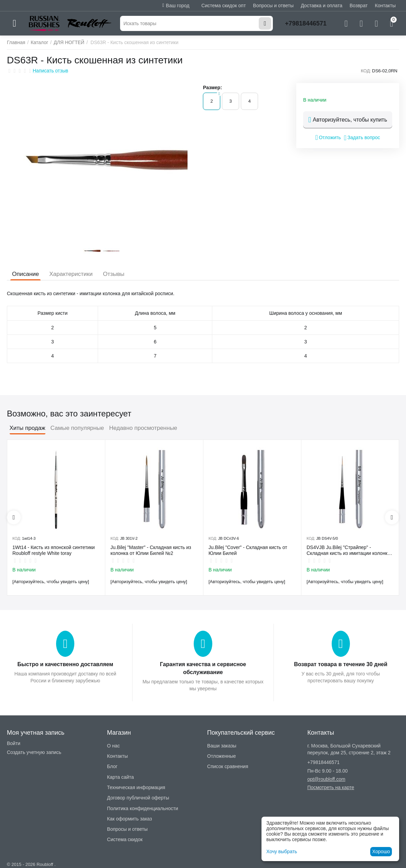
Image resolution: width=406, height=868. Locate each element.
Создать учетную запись (34, 752)
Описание (25, 274)
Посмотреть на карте (331, 787)
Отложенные (221, 756)
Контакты (385, 6)
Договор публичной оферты (138, 798)
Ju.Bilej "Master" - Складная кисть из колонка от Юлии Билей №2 (151, 550)
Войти (14, 743)
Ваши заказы (222, 746)
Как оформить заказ (130, 819)
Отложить (328, 137)
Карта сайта (120, 777)
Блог (112, 766)
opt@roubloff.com (326, 779)
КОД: (366, 71)
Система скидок (125, 839)
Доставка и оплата (322, 6)
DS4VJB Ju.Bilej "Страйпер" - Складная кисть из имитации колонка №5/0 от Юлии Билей (348, 550)
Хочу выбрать (282, 851)
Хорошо (381, 851)
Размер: (212, 87)
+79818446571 (306, 23)
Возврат (359, 6)
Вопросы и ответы (273, 6)
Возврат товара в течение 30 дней (341, 664)
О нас (113, 746)
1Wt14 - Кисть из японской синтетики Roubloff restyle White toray (54, 550)
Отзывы (114, 274)
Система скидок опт (223, 6)
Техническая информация (136, 787)
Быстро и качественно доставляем (65, 664)
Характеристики (71, 274)
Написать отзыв (50, 71)
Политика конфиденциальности (143, 808)
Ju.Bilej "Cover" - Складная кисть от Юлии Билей (248, 550)
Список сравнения (228, 766)
